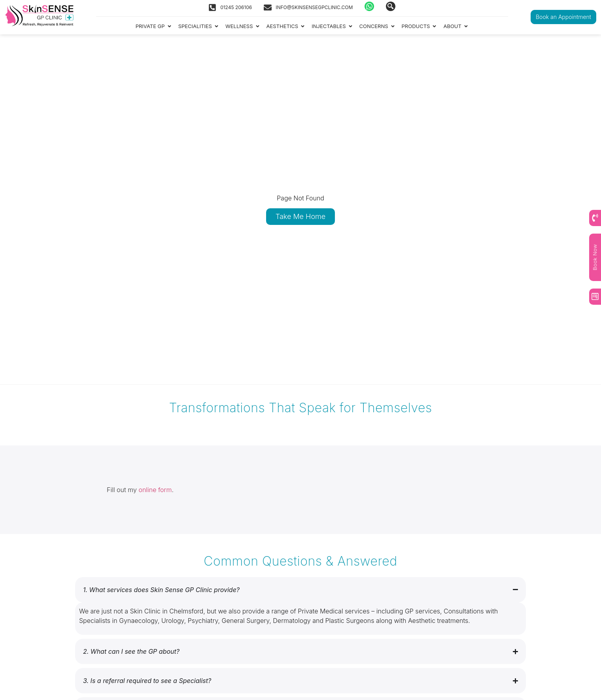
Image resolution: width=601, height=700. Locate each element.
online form (155, 490)
